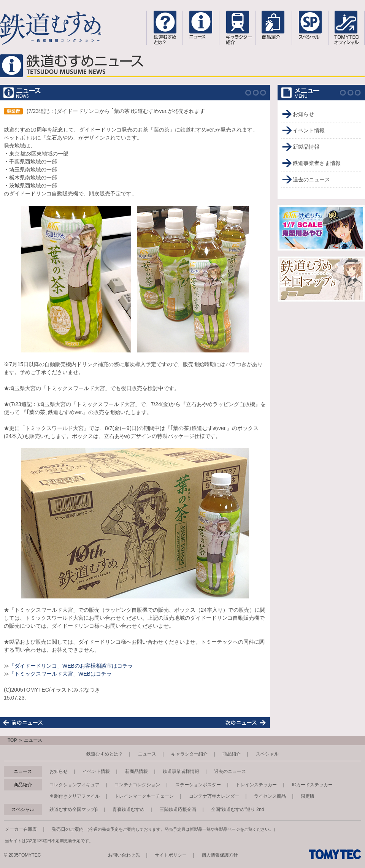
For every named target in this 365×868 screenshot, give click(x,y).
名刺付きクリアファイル (75, 796)
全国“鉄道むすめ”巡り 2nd (237, 809)
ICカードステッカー (312, 785)
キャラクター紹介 (189, 754)
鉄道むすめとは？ (105, 754)
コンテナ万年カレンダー (214, 796)
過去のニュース (311, 179)
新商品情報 (136, 771)
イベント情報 (309, 130)
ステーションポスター (198, 785)
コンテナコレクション (137, 785)
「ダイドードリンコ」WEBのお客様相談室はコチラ (71, 666)
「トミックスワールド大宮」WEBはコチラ (60, 674)
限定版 (308, 796)
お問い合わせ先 (124, 855)
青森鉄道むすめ (129, 809)
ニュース (147, 754)
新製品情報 (306, 147)
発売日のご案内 (68, 829)
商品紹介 (232, 754)
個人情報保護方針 (220, 855)
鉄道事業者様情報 (181, 771)
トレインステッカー (256, 785)
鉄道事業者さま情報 (317, 163)
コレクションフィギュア (75, 785)
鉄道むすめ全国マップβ (74, 809)
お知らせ (303, 114)
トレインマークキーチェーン (144, 796)
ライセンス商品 (270, 796)
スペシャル (267, 754)
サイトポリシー (171, 855)
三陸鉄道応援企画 (178, 809)
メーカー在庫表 (21, 829)
